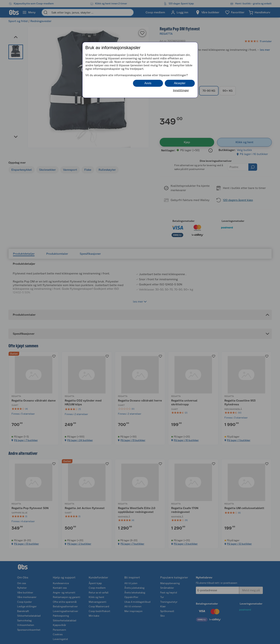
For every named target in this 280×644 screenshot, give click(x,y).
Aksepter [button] (180, 83)
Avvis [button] (148, 83)
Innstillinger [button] (181, 90)
